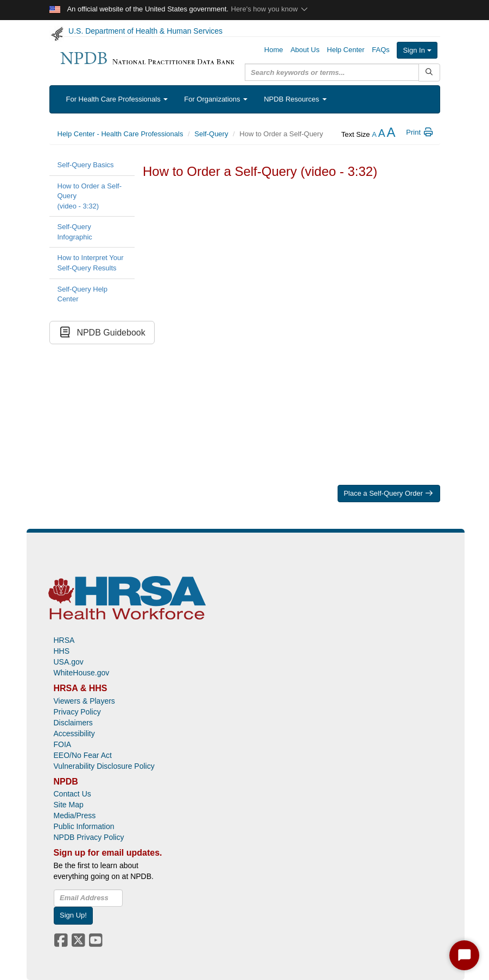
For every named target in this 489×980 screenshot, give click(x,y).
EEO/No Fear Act (83, 755)
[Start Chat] (464, 955)
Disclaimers (73, 723)
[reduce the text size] (374, 134)
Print (420, 132)
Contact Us (72, 794)
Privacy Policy (77, 712)
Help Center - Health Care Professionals (120, 134)
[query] (332, 72)
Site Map (69, 805)
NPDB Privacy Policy (89, 837)
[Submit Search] (429, 72)
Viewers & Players (84, 701)
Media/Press (75, 815)
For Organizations (216, 99)
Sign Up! (73, 915)
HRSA (64, 640)
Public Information (84, 826)
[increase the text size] (391, 134)
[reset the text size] (382, 134)
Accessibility (74, 734)
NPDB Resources (295, 99)
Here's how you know (270, 9)
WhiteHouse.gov (82, 673)
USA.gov (69, 662)
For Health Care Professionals (117, 99)
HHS (62, 651)
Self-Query (211, 134)
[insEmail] (88, 898)
